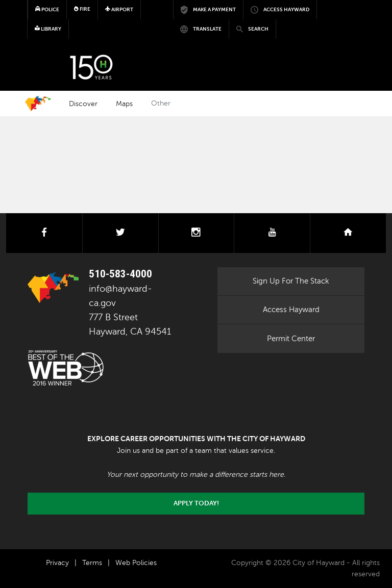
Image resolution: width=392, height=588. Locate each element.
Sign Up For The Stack (291, 281)
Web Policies (136, 563)
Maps (124, 104)
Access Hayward (291, 310)
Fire (82, 9)
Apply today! (196, 503)
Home (38, 104)
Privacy (57, 563)
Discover (83, 104)
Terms (92, 563)
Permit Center (291, 339)
